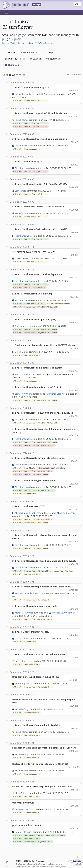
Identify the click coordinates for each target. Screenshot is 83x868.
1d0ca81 (74, 456)
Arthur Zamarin (23, 211)
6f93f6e (74, 431)
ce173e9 (74, 386)
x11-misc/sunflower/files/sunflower (52, 463)
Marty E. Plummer (24, 606)
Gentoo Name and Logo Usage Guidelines (42, 862)
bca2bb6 (74, 536)
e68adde (74, 628)
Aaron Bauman (67, 507)
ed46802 (74, 253)
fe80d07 (74, 164)
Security (53, 59)
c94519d (74, 116)
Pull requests (15, 59)
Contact (77, 851)
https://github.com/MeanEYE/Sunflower (28, 43)
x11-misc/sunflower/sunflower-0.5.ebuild (29, 285)
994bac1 (74, 320)
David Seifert (21, 256)
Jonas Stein (21, 653)
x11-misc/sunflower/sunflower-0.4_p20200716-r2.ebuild (35, 304)
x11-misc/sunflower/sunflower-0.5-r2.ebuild (30, 126)
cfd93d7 (74, 758)
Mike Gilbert (21, 784)
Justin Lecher (22, 800)
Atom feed (74, 75)
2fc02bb (74, 583)
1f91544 (74, 650)
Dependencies (29, 52)
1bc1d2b (74, 479)
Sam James (49, 94)
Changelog (12, 65)
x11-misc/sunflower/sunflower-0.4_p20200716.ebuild (34, 441)
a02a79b (74, 412)
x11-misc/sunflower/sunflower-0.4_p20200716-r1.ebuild (35, 329)
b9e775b (74, 275)
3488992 (74, 603)
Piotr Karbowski (23, 145)
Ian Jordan (20, 94)
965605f (74, 208)
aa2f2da (74, 698)
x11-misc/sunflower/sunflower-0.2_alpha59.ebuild (33, 466)
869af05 (74, 367)
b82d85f (74, 186)
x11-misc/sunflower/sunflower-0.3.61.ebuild (30, 469)
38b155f (74, 345)
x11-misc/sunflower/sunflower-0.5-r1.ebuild (30, 170)
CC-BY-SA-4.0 (61, 860)
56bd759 (74, 819)
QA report (49, 52)
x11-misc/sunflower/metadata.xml (27, 148)
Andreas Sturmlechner (26, 587)
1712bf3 (74, 141)
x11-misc (18, 22)
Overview (10, 52)
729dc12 (74, 720)
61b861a (74, 672)
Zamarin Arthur (23, 370)
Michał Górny (56, 370)
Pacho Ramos (22, 119)
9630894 (74, 91)
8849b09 (74, 742)
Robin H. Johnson (24, 676)
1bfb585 (74, 781)
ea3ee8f (74, 558)
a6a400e (74, 231)
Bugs (36, 59)
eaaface (74, 796)
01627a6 (74, 504)
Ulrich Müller (22, 348)
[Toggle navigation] (6, 12)
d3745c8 (74, 294)
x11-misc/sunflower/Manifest (59, 301)
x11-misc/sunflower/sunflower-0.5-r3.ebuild (30, 100)
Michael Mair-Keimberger (28, 507)
